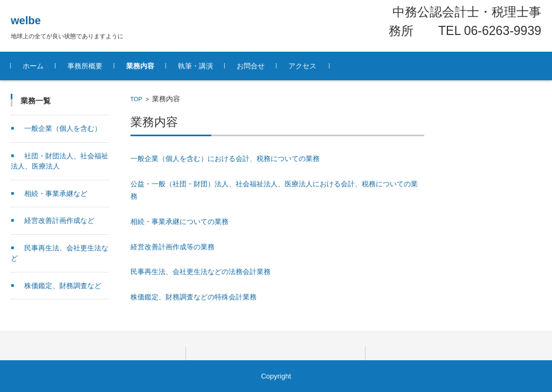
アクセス (302, 66)
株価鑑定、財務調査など (63, 286)
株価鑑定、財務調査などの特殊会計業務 (194, 297)
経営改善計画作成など (59, 220)
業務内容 (140, 66)
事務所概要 (85, 66)
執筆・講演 (195, 66)
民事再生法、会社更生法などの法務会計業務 (201, 272)
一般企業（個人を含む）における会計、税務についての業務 (225, 159)
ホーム (33, 66)
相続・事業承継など (56, 194)
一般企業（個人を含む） (63, 128)
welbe (26, 20)
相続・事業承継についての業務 (180, 222)
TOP (136, 99)
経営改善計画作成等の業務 (172, 247)
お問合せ (251, 66)
